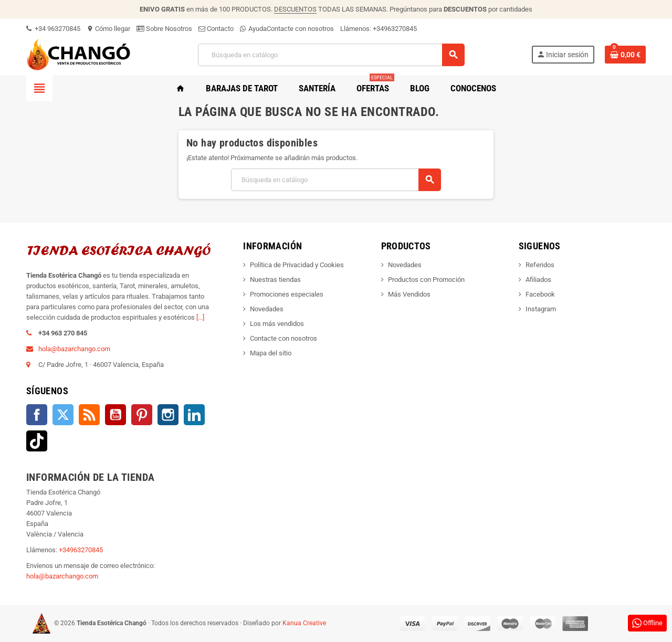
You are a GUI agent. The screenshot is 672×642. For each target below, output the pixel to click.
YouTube (115, 415)
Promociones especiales (287, 294)
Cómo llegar (108, 29)
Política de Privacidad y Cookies (297, 265)
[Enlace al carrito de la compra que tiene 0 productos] (625, 55)
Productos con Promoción (426, 280)
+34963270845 (395, 29)
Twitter (63, 415)
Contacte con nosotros (300, 29)
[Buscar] (331, 55)
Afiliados (538, 280)
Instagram (168, 415)
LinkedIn (194, 415)
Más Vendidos (409, 294)
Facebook (37, 415)
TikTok (37, 441)
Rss (89, 415)
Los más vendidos (277, 324)
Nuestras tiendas (275, 280)
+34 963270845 (53, 29)
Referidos (540, 265)
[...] (200, 317)
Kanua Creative (304, 623)
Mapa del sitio (271, 353)
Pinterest (142, 415)
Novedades (267, 309)
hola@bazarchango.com (74, 349)
